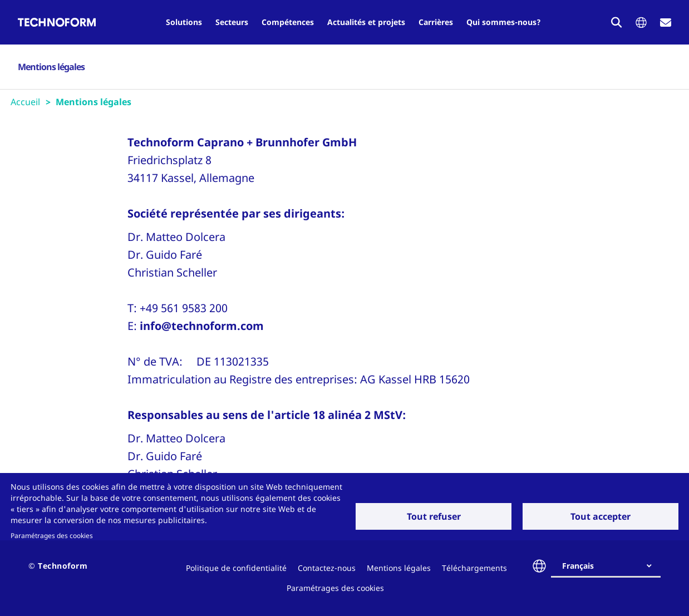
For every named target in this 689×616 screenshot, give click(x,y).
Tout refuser (434, 516)
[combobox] (610, 566)
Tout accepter (601, 516)
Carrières (436, 22)
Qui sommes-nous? (504, 22)
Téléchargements (474, 568)
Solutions (184, 22)
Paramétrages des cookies (52, 535)
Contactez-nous (327, 568)
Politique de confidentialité (236, 568)
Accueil (25, 102)
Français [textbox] (578, 566)
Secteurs (232, 22)
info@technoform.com (202, 326)
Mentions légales (399, 568)
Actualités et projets (366, 22)
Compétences (288, 22)
